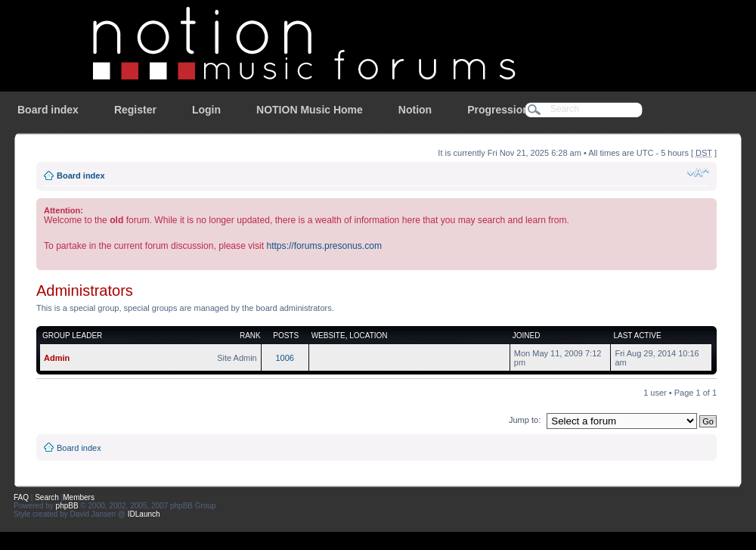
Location (368, 336)
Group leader (72, 336)
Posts (286, 336)
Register (135, 110)
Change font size (698, 172)
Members (79, 497)
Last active (637, 336)
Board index (48, 110)
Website (328, 336)
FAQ (21, 497)
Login (206, 110)
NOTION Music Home (310, 110)
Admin (57, 358)
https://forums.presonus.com (324, 246)
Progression (498, 110)
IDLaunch (144, 514)
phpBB (67, 506)
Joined (527, 336)
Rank (250, 336)
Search (47, 497)
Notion (415, 110)
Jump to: (525, 420)
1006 (284, 358)
